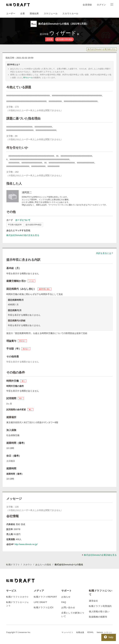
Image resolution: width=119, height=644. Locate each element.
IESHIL (90, 632)
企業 (23, 13)
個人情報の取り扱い (99, 611)
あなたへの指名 (43, 565)
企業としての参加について (73, 614)
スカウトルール (70, 13)
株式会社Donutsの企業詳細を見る (102, 49)
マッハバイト (67, 632)
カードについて (23, 220)
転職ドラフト (13, 565)
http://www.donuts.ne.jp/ (26, 544)
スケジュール (51, 13)
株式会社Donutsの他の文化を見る (23, 235)
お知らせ (66, 597)
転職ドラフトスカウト (18, 597)
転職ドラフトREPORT (45, 597)
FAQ (64, 602)
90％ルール (28, 78)
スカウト (28, 565)
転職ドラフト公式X (44, 607)
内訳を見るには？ (105, 253)
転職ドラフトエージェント (18, 604)
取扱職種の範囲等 (98, 617)
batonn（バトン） (105, 632)
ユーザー (11, 13)
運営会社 (94, 601)
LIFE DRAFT (41, 602)
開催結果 (34, 13)
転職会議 (80, 632)
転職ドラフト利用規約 (100, 606)
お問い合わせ (68, 607)
